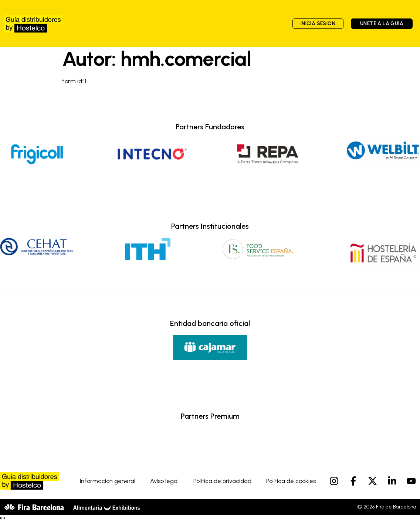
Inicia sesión (318, 23)
